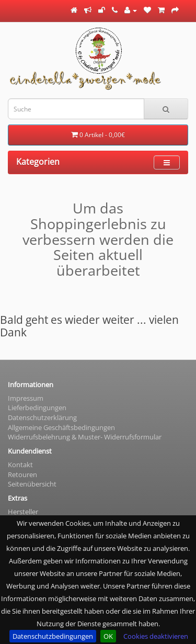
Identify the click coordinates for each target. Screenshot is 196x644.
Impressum (26, 398)
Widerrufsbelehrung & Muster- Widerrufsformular (85, 437)
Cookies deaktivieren (156, 636)
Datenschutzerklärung (42, 417)
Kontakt (20, 465)
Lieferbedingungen (37, 408)
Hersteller (23, 512)
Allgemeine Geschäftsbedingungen (61, 427)
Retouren (22, 474)
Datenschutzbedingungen (53, 636)
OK (108, 636)
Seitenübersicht (32, 484)
